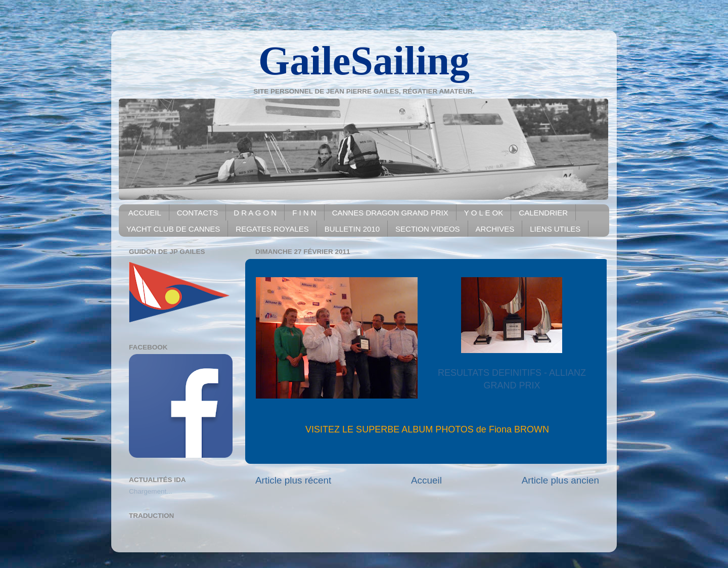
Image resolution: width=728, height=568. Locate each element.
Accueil (426, 480)
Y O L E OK (484, 213)
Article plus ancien (560, 480)
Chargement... (151, 491)
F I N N (304, 213)
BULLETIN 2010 (352, 229)
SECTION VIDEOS (428, 229)
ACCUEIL (145, 213)
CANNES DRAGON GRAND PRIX (390, 213)
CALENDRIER (543, 213)
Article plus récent (293, 480)
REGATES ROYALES (272, 229)
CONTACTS (197, 213)
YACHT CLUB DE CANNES (173, 229)
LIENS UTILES (555, 229)
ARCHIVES (495, 229)
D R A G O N (255, 213)
